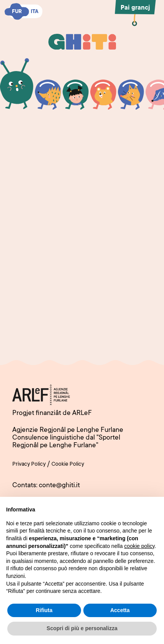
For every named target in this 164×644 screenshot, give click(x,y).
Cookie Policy (68, 465)
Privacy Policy (29, 465)
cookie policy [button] (139, 546)
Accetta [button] (120, 610)
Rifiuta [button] (44, 610)
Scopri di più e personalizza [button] (82, 628)
